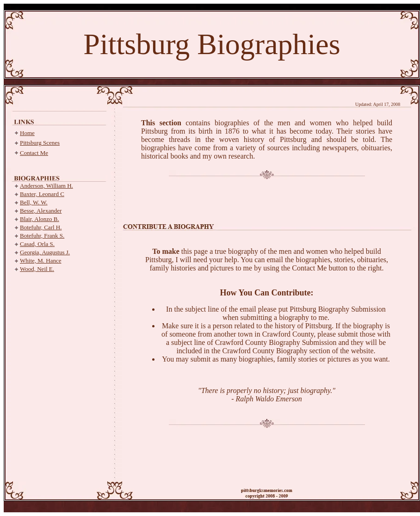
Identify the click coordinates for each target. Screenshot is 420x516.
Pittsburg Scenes (40, 143)
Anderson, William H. (46, 186)
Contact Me (34, 153)
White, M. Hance (41, 261)
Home (27, 133)
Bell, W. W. (34, 202)
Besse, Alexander (41, 211)
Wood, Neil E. (37, 269)
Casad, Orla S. (37, 244)
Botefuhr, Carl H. (41, 227)
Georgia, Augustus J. (45, 252)
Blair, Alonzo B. (40, 219)
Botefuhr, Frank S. (42, 236)
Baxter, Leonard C (42, 194)
